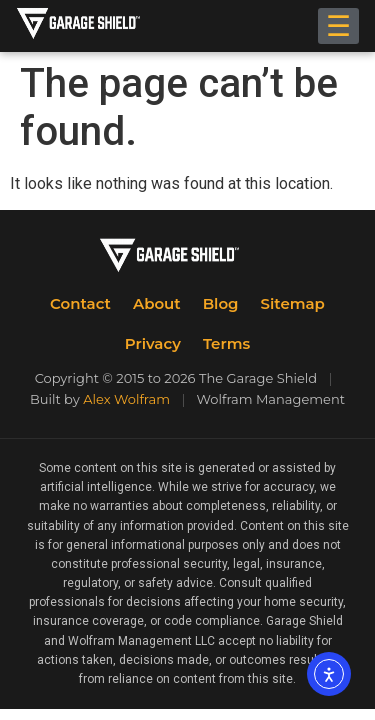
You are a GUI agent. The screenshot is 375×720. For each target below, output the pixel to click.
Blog (221, 303)
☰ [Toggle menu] (338, 26)
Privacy (153, 343)
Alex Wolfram (126, 399)
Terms (226, 343)
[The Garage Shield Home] (98, 26)
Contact (80, 303)
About (157, 303)
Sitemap (293, 303)
